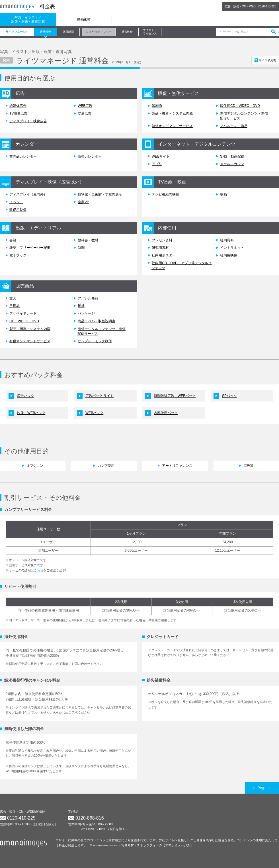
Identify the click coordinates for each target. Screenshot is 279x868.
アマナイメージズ (178, 845)
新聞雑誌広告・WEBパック (175, 396)
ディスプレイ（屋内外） (28, 194)
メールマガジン (232, 164)
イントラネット (232, 248)
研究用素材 (160, 248)
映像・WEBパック (31, 413)
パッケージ (86, 313)
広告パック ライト (100, 396)
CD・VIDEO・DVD (24, 321)
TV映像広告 (18, 113)
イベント (16, 202)
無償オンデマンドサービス (172, 126)
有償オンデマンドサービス (30, 341)
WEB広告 (85, 106)
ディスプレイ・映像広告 (28, 121)
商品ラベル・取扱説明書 (97, 321)
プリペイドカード (23, 313)
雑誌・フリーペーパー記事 (30, 248)
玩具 (81, 306)
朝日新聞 (68, 32)
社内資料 (227, 240)
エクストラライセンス (150, 32)
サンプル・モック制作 (95, 341)
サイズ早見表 (267, 60)
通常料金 (46, 32)
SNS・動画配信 (232, 156)
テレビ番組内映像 (165, 194)
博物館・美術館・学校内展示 (100, 194)
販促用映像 (18, 210)
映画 (223, 194)
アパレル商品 (88, 298)
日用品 (15, 306)
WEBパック (94, 413)
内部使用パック (166, 413)
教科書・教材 (88, 240)
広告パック (26, 396)
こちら (39, 570)
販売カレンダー (90, 156)
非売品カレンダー (23, 156)
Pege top (262, 788)
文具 (13, 298)
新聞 (81, 248)
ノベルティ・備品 (234, 126)
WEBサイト (161, 156)
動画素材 (84, 19)
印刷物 (157, 106)
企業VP (83, 202)
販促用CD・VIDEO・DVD (240, 106)
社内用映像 (229, 255)
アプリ (157, 164)
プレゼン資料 (162, 240)
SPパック (229, 396)
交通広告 (85, 113)
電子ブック (18, 255)
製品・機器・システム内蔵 (172, 113)
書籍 (13, 240)
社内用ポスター (164, 255)
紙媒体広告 (18, 106)
